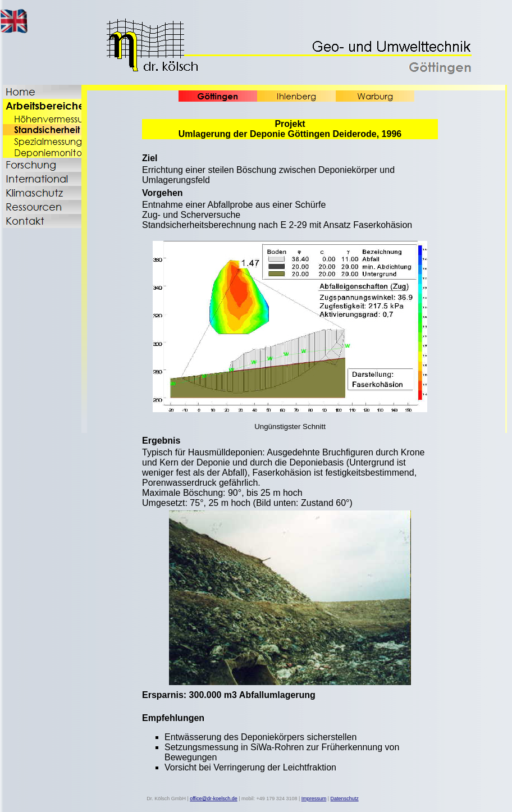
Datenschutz (345, 799)
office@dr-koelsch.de (214, 799)
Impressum (314, 799)
